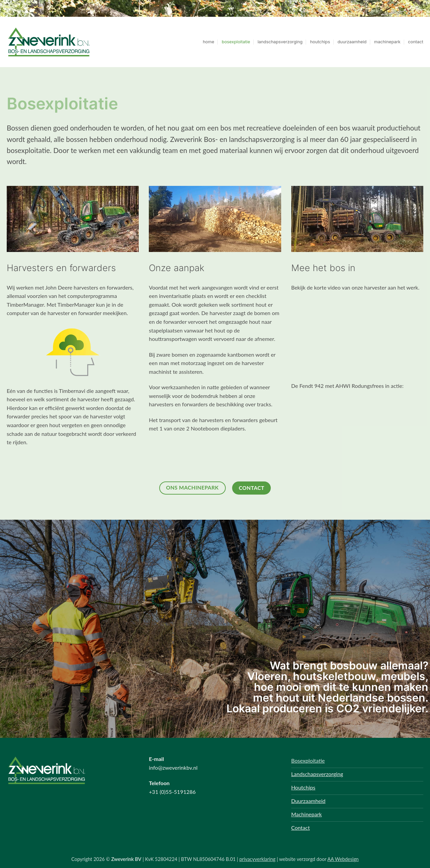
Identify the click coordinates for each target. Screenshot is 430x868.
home (209, 42)
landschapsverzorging (280, 42)
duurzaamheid (352, 42)
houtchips (320, 42)
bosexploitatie (236, 42)
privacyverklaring (257, 859)
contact (416, 42)
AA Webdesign (343, 859)
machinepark (388, 42)
